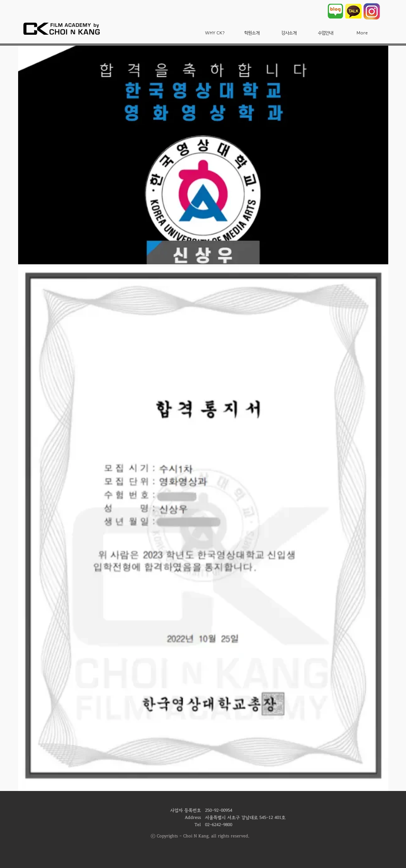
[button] (215, 33)
